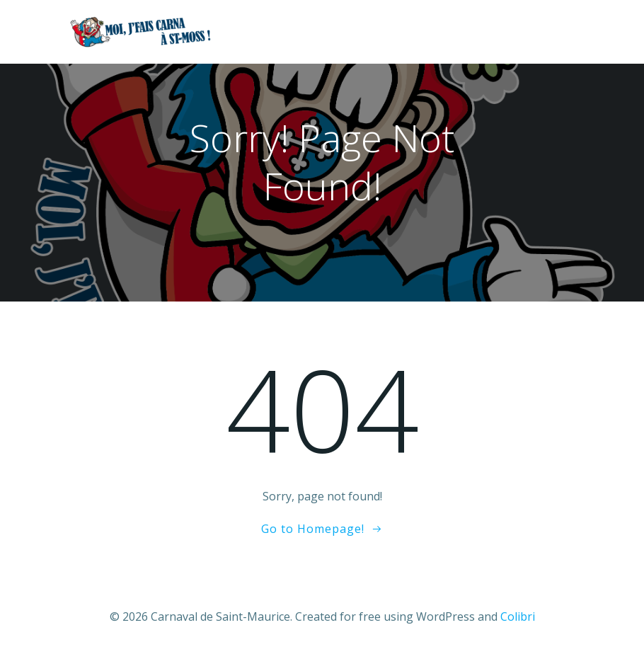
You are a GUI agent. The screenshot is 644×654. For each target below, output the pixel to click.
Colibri (518, 616)
